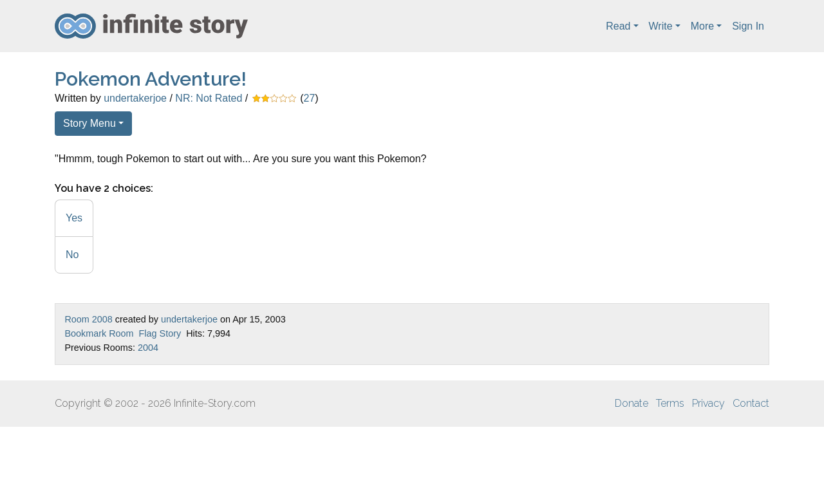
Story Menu (89, 123)
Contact (751, 403)
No (72, 255)
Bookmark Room (99, 333)
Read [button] (618, 26)
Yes (74, 218)
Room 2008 (88, 319)
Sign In (748, 26)
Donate (632, 403)
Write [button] (661, 26)
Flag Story (160, 333)
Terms (670, 403)
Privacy (708, 403)
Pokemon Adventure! (151, 79)
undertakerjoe (135, 98)
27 (310, 98)
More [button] (702, 26)
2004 (148, 348)
